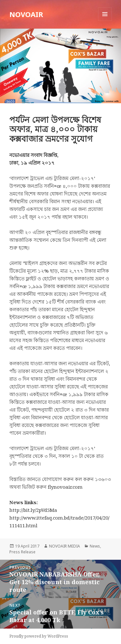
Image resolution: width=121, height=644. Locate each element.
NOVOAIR (26, 14)
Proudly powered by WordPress (39, 636)
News (95, 546)
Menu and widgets (105, 21)
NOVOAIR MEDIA (65, 546)
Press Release (22, 552)
